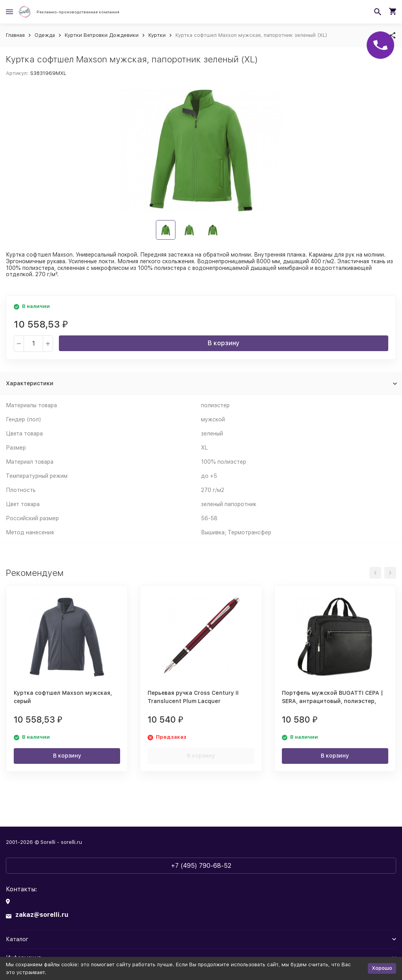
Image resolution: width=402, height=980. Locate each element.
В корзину (224, 343)
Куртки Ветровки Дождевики (102, 35)
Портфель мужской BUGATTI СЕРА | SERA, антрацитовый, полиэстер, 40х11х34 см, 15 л (332, 701)
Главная (15, 35)
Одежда (45, 35)
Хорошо (382, 968)
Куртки (157, 35)
